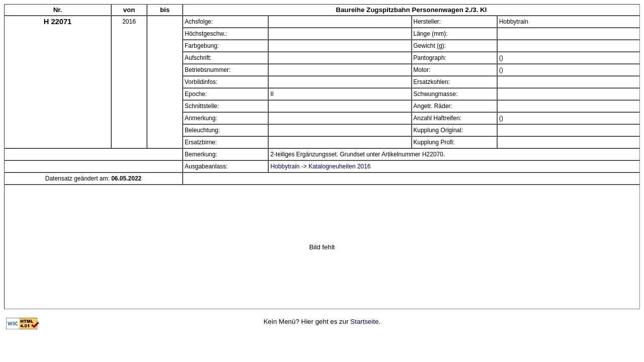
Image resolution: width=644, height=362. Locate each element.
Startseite (364, 322)
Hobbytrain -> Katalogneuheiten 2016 (320, 166)
